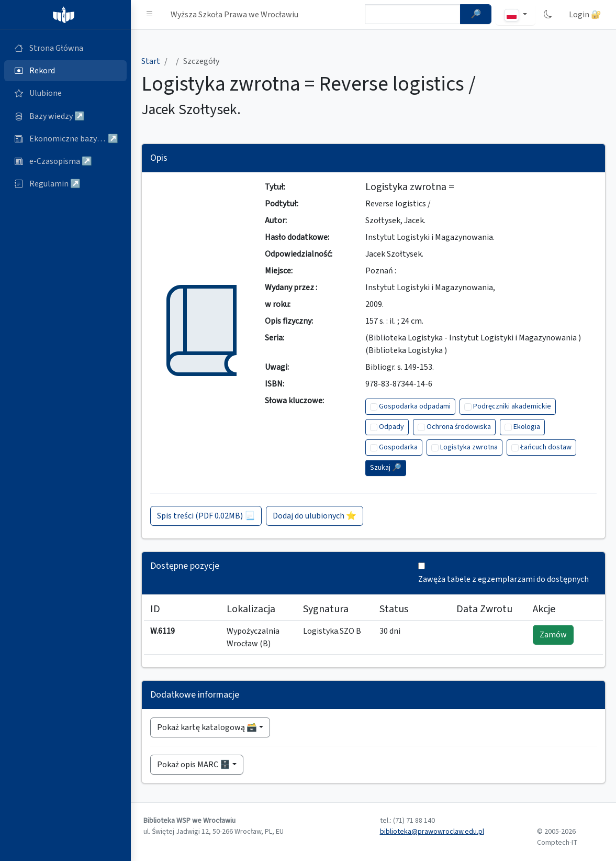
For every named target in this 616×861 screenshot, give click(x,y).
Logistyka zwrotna (469, 447)
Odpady (391, 427)
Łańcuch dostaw (546, 447)
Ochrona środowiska (459, 427)
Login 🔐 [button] (585, 15)
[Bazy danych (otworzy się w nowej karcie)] (65, 116)
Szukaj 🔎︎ (385, 468)
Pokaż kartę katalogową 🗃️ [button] (207, 727)
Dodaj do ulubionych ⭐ (315, 516)
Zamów (553, 635)
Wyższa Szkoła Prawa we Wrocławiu (234, 15)
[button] (150, 15)
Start (151, 61)
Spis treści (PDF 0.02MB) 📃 (206, 516)
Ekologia (527, 427)
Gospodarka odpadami (415, 406)
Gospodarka (398, 447)
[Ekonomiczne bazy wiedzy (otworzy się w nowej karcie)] (65, 139)
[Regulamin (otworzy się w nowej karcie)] (65, 184)
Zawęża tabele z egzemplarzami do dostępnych (503, 579)
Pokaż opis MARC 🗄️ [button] (194, 765)
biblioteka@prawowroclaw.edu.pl (432, 832)
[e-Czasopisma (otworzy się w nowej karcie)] (65, 161)
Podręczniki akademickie (512, 406)
